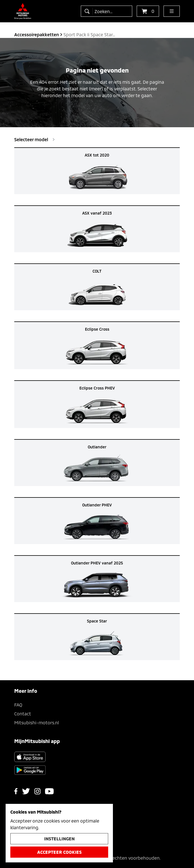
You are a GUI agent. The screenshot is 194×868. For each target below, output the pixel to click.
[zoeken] (88, 11)
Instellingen (59, 839)
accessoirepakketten (37, 34)
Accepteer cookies (59, 852)
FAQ (18, 705)
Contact (23, 714)
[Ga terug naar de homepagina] (23, 11)
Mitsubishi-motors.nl (37, 722)
